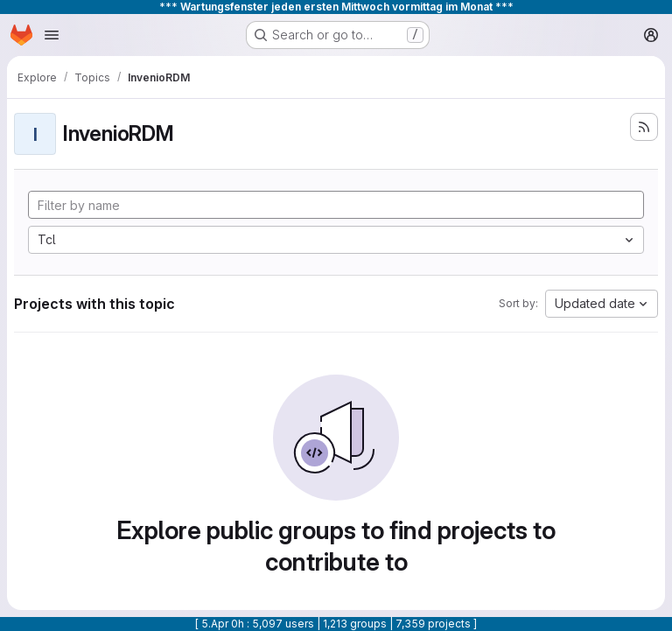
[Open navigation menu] (52, 35)
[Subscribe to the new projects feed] (644, 127)
